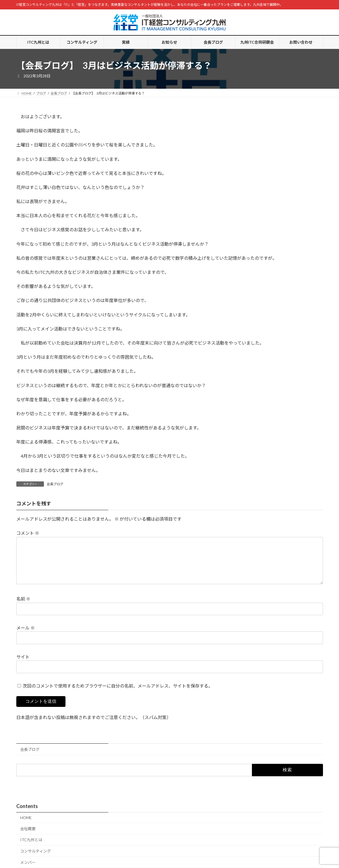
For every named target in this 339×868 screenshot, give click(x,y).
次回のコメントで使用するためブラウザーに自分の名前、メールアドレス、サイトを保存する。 (118, 695)
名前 (23, 608)
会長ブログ (55, 484)
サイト (23, 666)
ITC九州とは (31, 849)
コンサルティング (36, 860)
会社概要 (28, 837)
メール (26, 637)
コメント (28, 533)
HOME (26, 826)
